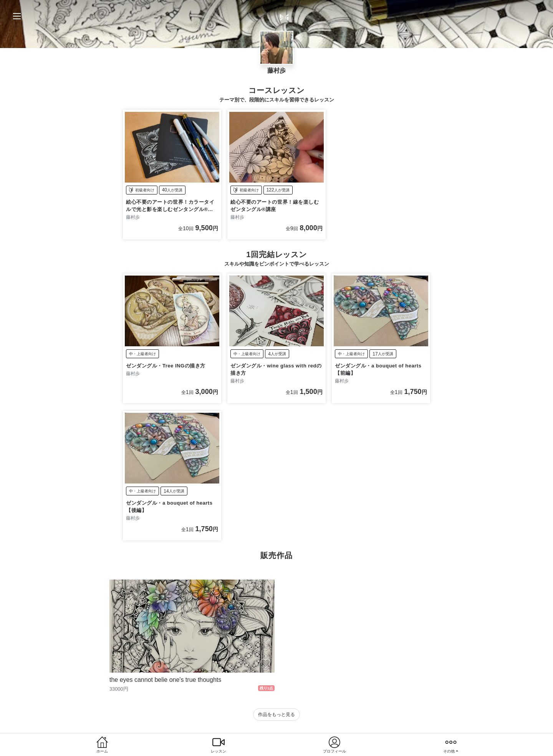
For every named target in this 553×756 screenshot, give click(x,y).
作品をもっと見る (276, 714)
